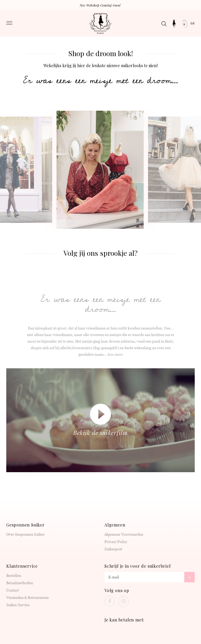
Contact (13, 590)
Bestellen (14, 576)
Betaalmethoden (20, 583)
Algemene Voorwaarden (124, 534)
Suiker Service (18, 605)
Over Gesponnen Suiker (26, 534)
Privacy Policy (116, 542)
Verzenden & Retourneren (27, 598)
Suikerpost (113, 549)
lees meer (115, 354)
